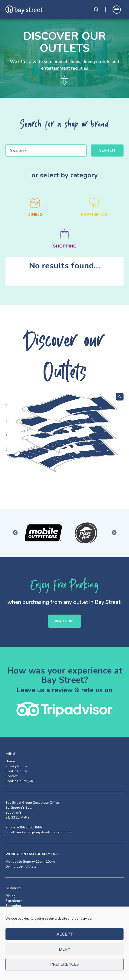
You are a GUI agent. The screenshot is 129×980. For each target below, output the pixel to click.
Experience (14, 901)
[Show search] (120, 397)
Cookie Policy (16, 771)
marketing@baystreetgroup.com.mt (44, 832)
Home (10, 761)
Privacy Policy (16, 766)
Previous (15, 533)
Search (107, 150)
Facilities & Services (21, 911)
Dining (11, 896)
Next (114, 533)
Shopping (13, 906)
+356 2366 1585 (30, 827)
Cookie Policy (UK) (20, 781)
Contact (12, 776)
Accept (64, 939)
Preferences (64, 969)
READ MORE (64, 621)
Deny (64, 954)
